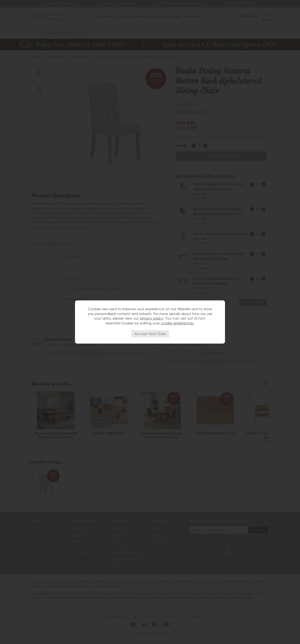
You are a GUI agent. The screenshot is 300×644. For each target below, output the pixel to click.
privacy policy (152, 318)
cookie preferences (177, 323)
